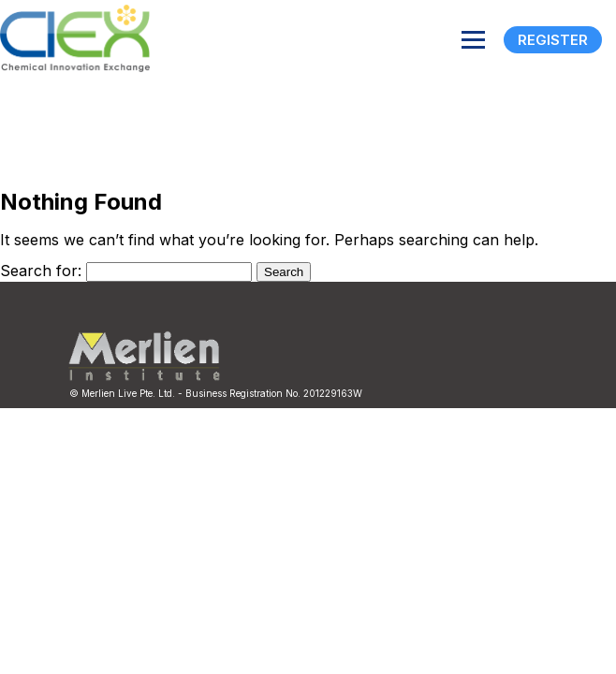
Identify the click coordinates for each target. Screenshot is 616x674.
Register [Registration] (553, 40)
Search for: (41, 271)
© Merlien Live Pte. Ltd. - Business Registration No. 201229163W (216, 393)
